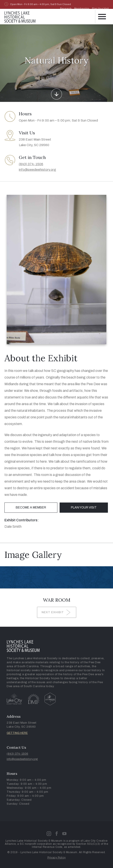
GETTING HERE (17, 733)
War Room (57, 600)
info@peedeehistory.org (37, 170)
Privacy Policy (57, 858)
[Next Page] (57, 612)
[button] (102, 17)
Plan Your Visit (100, 8)
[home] (20, 16)
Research (66, 8)
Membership (82, 8)
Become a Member (31, 507)
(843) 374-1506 (31, 164)
